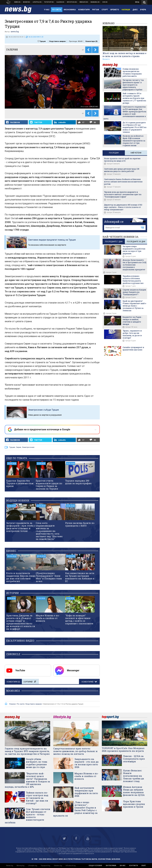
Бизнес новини (27, 2)
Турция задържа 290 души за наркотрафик (78, 482)
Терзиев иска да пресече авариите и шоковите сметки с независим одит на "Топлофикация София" (123, 194)
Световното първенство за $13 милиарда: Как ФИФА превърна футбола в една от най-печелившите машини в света (125, 113)
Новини (17, 2)
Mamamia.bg (95, 2)
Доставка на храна (60, 2)
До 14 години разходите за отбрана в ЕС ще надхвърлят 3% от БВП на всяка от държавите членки (134, 127)
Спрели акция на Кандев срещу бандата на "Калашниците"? (134, 292)
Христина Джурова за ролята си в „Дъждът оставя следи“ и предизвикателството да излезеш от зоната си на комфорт (21, 622)
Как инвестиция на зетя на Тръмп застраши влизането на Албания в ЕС (80, 577)
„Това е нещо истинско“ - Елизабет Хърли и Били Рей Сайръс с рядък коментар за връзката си (75, 809)
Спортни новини (49, 2)
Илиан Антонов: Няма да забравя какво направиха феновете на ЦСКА (134, 791)
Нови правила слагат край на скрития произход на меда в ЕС (122, 160)
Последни (114, 153)
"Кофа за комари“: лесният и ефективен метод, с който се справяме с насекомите (79, 619)
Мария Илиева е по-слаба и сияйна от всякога (48, 618)
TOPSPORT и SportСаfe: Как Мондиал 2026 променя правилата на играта (123, 750)
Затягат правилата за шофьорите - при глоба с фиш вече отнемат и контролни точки (21, 527)
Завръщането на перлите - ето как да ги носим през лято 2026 (87, 763)
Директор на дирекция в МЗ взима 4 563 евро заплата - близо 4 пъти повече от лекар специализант (123, 207)
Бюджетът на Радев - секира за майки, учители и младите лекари (132, 321)
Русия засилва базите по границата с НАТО (80, 524)
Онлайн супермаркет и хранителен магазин (133, 348)
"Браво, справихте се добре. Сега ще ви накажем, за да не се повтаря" (132, 334)
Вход (137, 2)
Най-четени (136, 153)
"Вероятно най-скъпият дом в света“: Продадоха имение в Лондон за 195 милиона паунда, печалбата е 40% (27, 780)
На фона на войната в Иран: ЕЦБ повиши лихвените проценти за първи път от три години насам (134, 141)
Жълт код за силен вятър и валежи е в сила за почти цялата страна (124, 55)
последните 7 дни (114, 242)
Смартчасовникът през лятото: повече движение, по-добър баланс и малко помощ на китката (75, 751)
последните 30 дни (136, 242)
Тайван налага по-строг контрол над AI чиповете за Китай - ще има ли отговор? (37, 798)
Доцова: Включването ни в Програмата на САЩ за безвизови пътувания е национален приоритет (134, 265)
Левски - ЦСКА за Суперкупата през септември (134, 759)
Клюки (37, 2)
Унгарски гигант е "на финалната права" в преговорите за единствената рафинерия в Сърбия (133, 85)
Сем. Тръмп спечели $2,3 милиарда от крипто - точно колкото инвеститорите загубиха (27, 816)
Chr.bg (105, 2)
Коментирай (88, 682)
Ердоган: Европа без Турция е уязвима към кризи (20, 483)
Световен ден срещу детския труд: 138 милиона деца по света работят (122, 170)
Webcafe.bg (84, 2)
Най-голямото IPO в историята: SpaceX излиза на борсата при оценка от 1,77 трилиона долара (134, 98)
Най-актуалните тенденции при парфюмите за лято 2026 (86, 792)
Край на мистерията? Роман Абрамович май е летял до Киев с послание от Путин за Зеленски (134, 306)
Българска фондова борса (72, 2)
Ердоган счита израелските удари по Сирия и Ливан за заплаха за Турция (49, 485)
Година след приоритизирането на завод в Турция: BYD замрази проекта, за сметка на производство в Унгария (27, 751)
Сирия (19, 447)
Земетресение (28, 447)
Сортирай (30, 682)
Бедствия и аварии (58, 41)
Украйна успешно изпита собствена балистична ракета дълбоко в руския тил (133, 280)
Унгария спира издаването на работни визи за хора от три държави (134, 250)
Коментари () (91, 41)
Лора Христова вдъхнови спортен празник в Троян (134, 804)
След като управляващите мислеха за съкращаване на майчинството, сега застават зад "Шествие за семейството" (49, 531)
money (112, 65)
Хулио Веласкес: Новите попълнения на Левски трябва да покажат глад (134, 776)
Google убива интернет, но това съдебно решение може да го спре (37, 763)
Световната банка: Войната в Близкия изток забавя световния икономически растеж (123, 182)
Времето (106, 59)
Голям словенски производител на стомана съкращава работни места (132, 72)
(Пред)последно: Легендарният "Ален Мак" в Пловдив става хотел (49, 577)
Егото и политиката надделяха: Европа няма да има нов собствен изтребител (21, 577)
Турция (43, 41)
